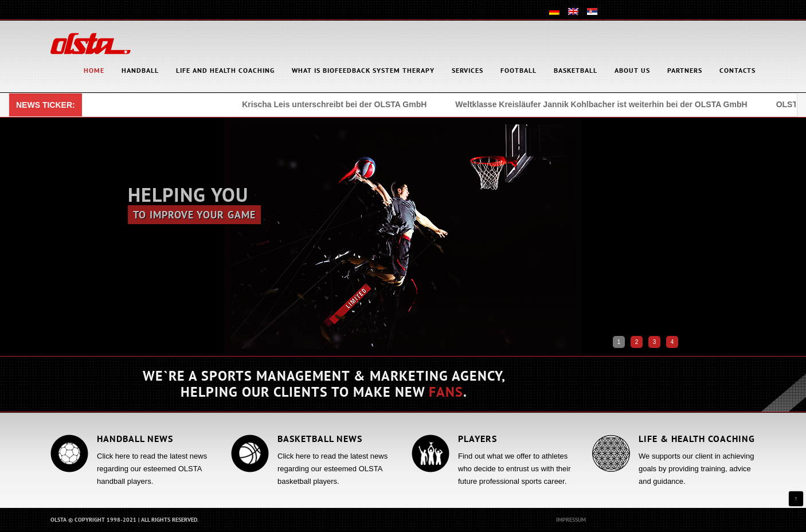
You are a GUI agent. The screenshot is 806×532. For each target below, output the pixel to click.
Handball (140, 70)
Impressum (571, 520)
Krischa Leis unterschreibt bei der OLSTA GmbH (336, 104)
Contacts (737, 70)
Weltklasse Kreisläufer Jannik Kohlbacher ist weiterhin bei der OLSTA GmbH (603, 104)
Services (467, 70)
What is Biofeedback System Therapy (363, 70)
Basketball (576, 70)
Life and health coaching (225, 70)
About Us (632, 70)
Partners (685, 70)
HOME (94, 70)
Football (519, 70)
